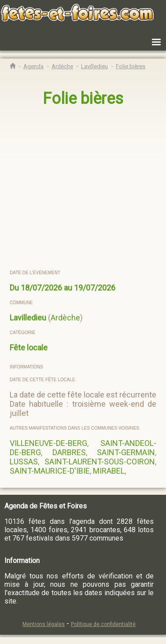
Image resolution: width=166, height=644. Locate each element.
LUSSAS (24, 462)
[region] (83, 189)
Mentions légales (44, 624)
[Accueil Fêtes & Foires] (13, 66)
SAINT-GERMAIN (126, 452)
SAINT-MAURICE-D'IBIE (50, 471)
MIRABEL (109, 471)
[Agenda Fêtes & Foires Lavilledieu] (94, 66)
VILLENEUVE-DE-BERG (48, 443)
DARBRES (69, 452)
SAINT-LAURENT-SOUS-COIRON (100, 462)
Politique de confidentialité (103, 624)
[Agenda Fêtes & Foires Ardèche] (62, 66)
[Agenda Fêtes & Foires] (33, 66)
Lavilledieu (28, 318)
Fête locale (29, 348)
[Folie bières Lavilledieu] (131, 66)
